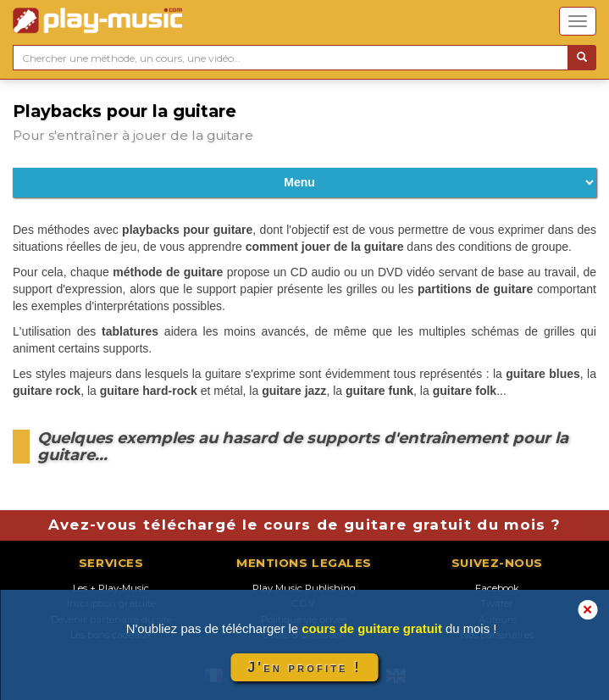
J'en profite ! (304, 667)
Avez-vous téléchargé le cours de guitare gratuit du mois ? (305, 525)
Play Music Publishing (304, 588)
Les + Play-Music (111, 588)
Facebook (497, 588)
